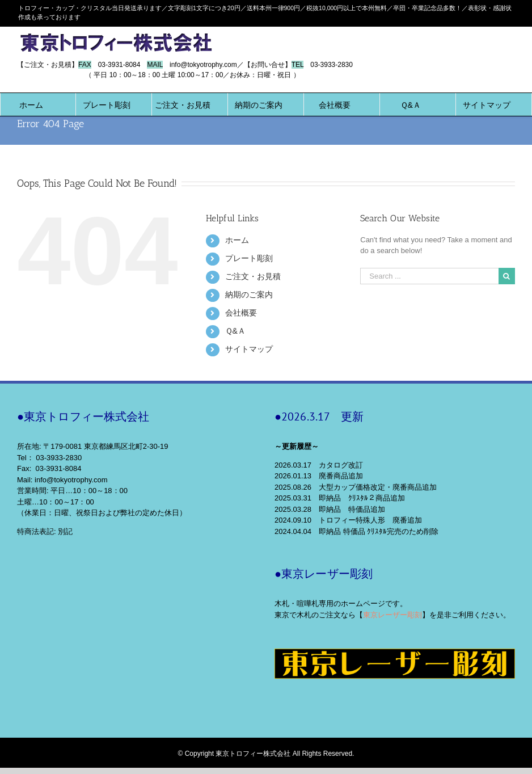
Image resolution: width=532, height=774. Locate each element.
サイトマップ (249, 349)
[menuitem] (31, 104)
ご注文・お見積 (253, 276)
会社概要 (241, 313)
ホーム (237, 240)
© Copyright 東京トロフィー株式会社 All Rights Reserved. (266, 754)
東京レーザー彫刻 (392, 615)
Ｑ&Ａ (235, 331)
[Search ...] (429, 276)
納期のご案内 (249, 295)
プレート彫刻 (249, 258)
